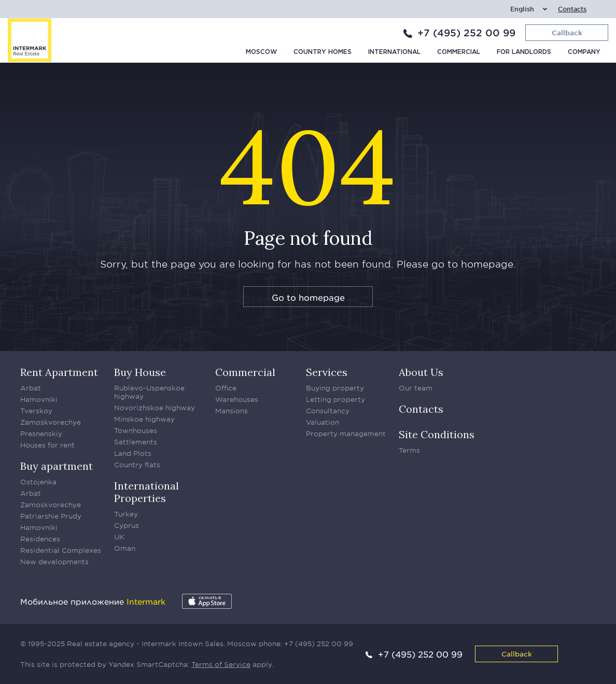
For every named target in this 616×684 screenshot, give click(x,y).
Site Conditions (437, 434)
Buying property (335, 388)
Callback (517, 654)
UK (119, 537)
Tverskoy (36, 411)
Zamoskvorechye (51, 422)
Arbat (31, 388)
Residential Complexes (61, 550)
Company (584, 52)
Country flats (137, 465)
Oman (125, 548)
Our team (416, 388)
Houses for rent (47, 445)
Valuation (323, 422)
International (394, 52)
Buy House (140, 372)
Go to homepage (308, 297)
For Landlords (524, 52)
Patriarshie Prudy (51, 516)
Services (327, 372)
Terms (409, 450)
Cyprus (127, 525)
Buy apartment (57, 466)
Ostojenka (38, 482)
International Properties (146, 492)
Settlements (136, 442)
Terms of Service (221, 664)
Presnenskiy (41, 434)
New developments (54, 562)
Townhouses (136, 430)
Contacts (572, 9)
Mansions (232, 411)
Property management (346, 434)
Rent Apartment (59, 372)
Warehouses (237, 399)
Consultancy (328, 411)
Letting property (335, 399)
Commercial (459, 52)
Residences (40, 539)
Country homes (323, 52)
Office (226, 388)
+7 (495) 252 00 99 (466, 33)
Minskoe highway (144, 419)
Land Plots (133, 453)
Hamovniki (39, 399)
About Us (421, 372)
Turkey (126, 514)
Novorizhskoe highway (155, 408)
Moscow (261, 52)
